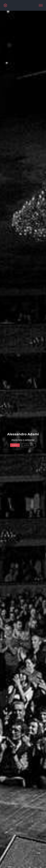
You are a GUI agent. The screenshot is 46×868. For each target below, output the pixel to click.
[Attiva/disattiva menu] (41, 5)
